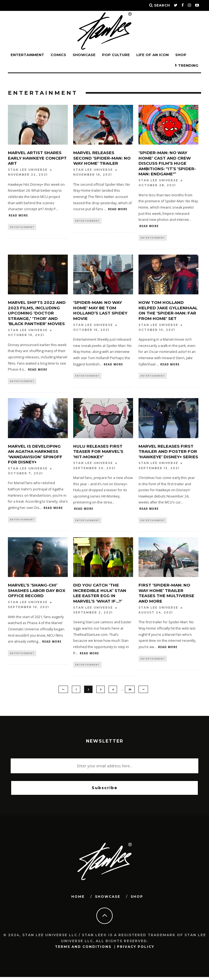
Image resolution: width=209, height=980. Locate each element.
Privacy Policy (136, 950)
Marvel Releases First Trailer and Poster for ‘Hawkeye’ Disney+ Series (168, 453)
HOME (78, 899)
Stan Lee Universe (28, 170)
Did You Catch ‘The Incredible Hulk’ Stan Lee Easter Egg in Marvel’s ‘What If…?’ (100, 595)
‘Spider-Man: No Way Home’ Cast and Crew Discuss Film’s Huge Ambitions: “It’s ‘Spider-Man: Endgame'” (167, 163)
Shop (181, 55)
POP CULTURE (116, 55)
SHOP (137, 899)
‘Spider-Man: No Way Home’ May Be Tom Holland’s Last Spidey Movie (100, 311)
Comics (58, 55)
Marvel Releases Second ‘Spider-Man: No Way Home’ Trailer (102, 158)
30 (130, 692)
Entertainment (27, 55)
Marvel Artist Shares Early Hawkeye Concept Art (37, 158)
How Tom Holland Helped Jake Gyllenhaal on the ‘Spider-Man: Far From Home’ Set (168, 311)
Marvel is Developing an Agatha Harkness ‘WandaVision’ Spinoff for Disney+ (35, 455)
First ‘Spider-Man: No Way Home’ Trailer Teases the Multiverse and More (166, 595)
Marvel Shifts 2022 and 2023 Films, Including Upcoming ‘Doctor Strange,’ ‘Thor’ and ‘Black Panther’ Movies (37, 314)
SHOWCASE (84, 55)
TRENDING (187, 65)
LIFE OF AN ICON (153, 55)
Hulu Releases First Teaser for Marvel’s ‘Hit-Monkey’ (98, 453)
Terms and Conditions (83, 950)
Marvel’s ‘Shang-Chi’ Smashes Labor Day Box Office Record (37, 593)
